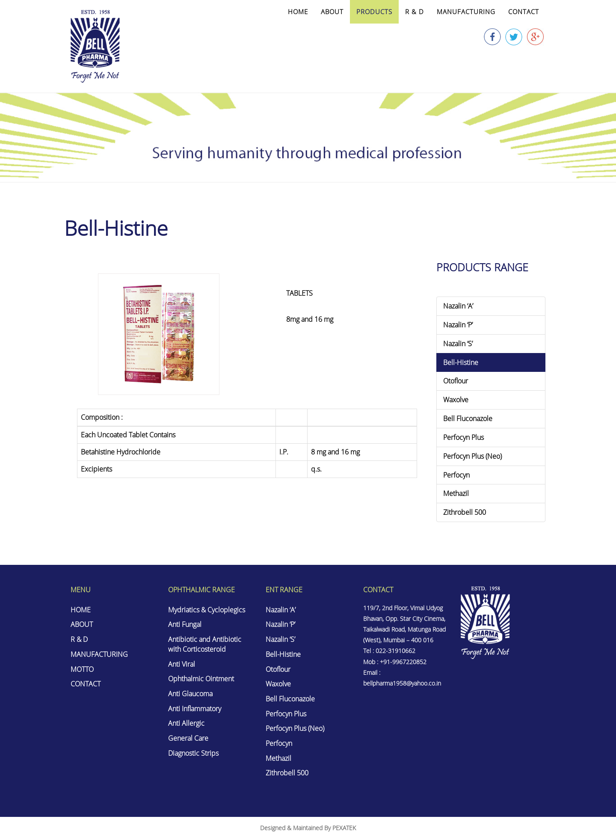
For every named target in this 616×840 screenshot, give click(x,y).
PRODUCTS (374, 12)
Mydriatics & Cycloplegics (207, 610)
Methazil (456, 493)
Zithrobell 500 (465, 512)
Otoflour (456, 381)
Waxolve (456, 400)
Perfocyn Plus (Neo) (472, 456)
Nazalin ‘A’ (458, 306)
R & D (415, 12)
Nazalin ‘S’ (458, 344)
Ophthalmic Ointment (201, 679)
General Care (188, 739)
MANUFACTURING (466, 12)
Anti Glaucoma (190, 694)
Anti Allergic (186, 724)
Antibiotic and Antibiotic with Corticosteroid (205, 644)
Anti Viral (182, 664)
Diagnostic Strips (193, 754)
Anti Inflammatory (195, 709)
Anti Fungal (185, 625)
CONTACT (524, 12)
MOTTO (82, 669)
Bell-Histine (461, 362)
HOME (298, 12)
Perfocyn (456, 475)
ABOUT (332, 12)
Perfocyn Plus (463, 437)
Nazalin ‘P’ (458, 325)
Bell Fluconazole (468, 419)
